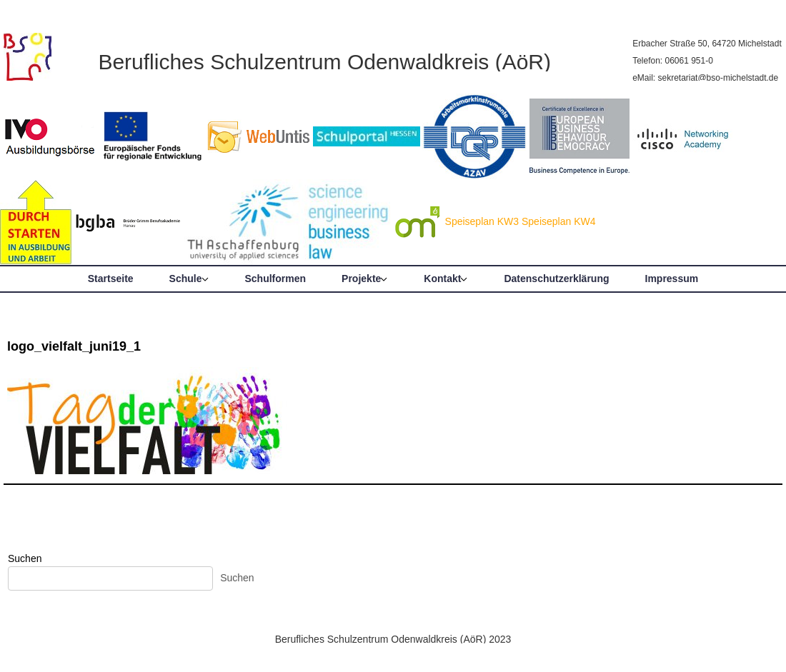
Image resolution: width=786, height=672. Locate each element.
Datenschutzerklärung (556, 279)
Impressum (672, 279)
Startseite (111, 279)
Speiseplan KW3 (482, 221)
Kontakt (442, 279)
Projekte (361, 279)
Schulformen (276, 279)
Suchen (25, 558)
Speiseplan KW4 (559, 221)
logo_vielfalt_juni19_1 (74, 346)
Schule (186, 279)
